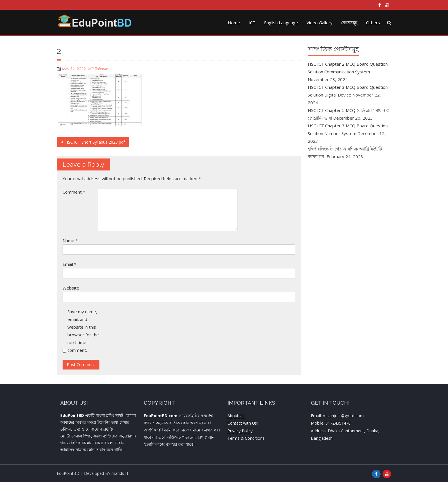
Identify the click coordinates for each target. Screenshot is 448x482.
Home (234, 23)
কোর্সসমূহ (349, 23)
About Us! (236, 416)
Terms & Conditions (246, 438)
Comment (74, 192)
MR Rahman (98, 69)
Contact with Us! (243, 423)
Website (71, 288)
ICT (252, 23)
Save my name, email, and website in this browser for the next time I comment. (83, 331)
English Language (281, 23)
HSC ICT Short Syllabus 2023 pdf (94, 142)
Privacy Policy (240, 431)
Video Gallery (320, 23)
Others (373, 23)
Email (69, 264)
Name (70, 240)
